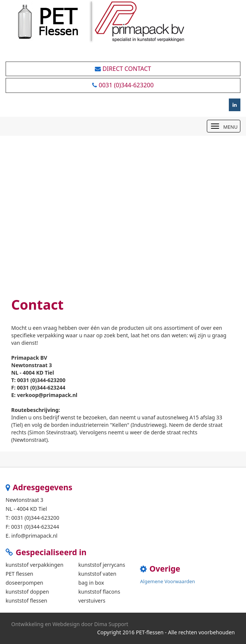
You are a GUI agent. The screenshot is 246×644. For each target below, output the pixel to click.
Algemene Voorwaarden (167, 581)
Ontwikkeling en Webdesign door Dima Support (70, 624)
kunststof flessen (27, 601)
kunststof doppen (27, 592)
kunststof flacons (99, 592)
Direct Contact (123, 69)
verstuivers (92, 601)
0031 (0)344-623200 (123, 85)
